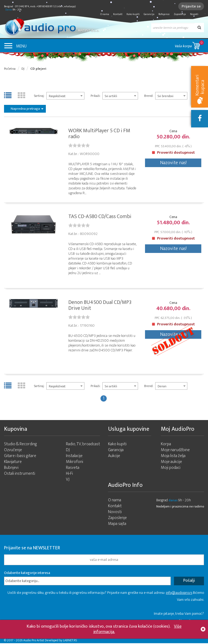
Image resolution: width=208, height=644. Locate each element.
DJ (23, 69)
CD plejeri (38, 69)
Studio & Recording (21, 445)
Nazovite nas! (173, 163)
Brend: (149, 96)
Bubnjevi (11, 469)
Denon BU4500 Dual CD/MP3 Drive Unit (100, 306)
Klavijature (13, 463)
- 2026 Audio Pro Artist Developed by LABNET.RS (46, 641)
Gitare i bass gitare (20, 457)
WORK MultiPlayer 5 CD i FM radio (99, 134)
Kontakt (118, 14)
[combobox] (65, 96)
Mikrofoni (75, 463)
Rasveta (73, 469)
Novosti (194, 14)
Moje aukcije (171, 463)
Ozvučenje (13, 451)
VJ (68, 481)
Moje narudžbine (175, 451)
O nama (105, 14)
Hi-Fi (69, 475)
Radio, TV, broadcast (83, 445)
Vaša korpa (189, 45)
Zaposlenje (180, 14)
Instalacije (74, 457)
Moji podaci (171, 469)
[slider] (79, 146)
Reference (164, 14)
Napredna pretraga (27, 109)
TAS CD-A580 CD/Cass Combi (100, 217)
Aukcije (114, 457)
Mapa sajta (117, 525)
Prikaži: (95, 96)
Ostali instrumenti (20, 475)
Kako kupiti (133, 14)
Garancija (149, 14)
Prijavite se (191, 6)
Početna (10, 69)
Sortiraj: (39, 96)
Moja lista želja (173, 457)
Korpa (166, 445)
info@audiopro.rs (179, 594)
